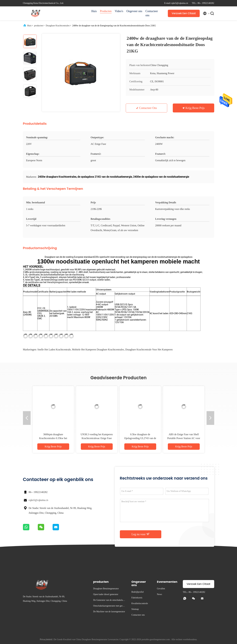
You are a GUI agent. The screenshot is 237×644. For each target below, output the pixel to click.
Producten (106, 11)
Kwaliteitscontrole (140, 603)
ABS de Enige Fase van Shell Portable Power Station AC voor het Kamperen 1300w (184, 438)
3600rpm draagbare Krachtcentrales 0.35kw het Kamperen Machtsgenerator (53, 438)
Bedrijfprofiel (138, 592)
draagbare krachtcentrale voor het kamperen (149, 350)
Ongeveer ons (134, 11)
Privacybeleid (46, 639)
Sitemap (135, 609)
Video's (119, 11)
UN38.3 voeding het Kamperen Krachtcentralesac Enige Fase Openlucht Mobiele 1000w (97, 438)
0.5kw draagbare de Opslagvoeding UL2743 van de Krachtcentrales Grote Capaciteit (140, 438)
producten (39, 26)
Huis (94, 11)
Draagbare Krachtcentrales (58, 26)
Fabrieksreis (137, 598)
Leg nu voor (140, 534)
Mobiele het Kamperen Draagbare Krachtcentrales (98, 350)
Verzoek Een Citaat (184, 13)
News (160, 594)
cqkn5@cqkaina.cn (38, 500)
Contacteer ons (152, 13)
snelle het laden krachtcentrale (54, 350)
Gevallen (161, 589)
